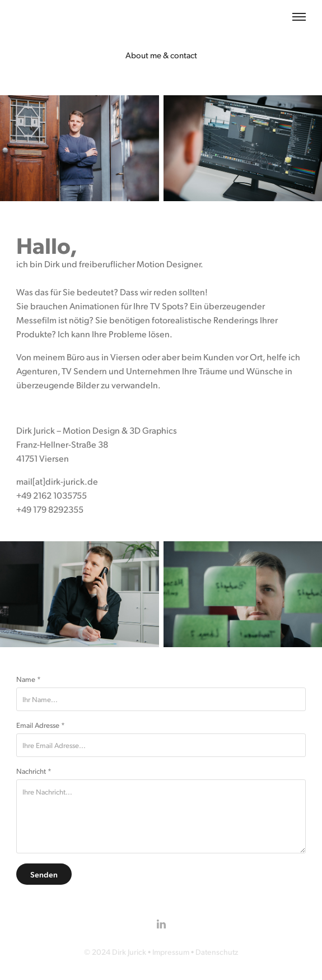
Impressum (171, 952)
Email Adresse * (41, 725)
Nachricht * (34, 771)
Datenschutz (217, 952)
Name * (29, 679)
